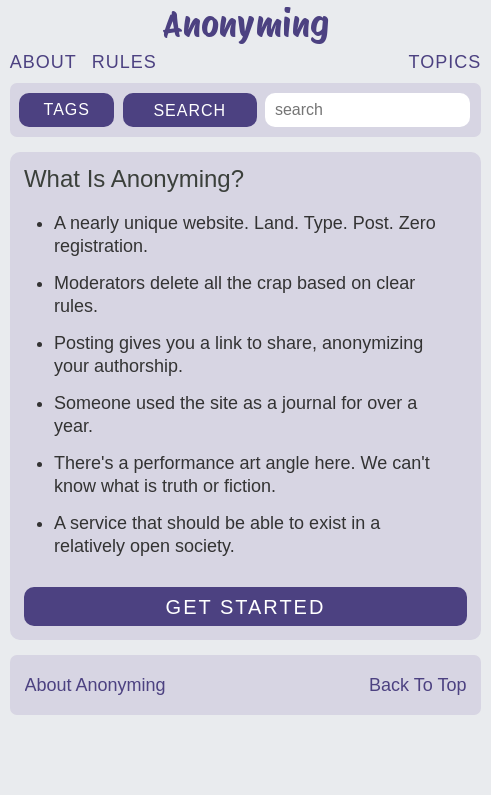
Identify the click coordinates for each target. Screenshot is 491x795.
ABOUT (43, 62)
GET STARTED (246, 607)
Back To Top (417, 685)
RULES (124, 62)
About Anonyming (95, 685)
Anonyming (245, 24)
